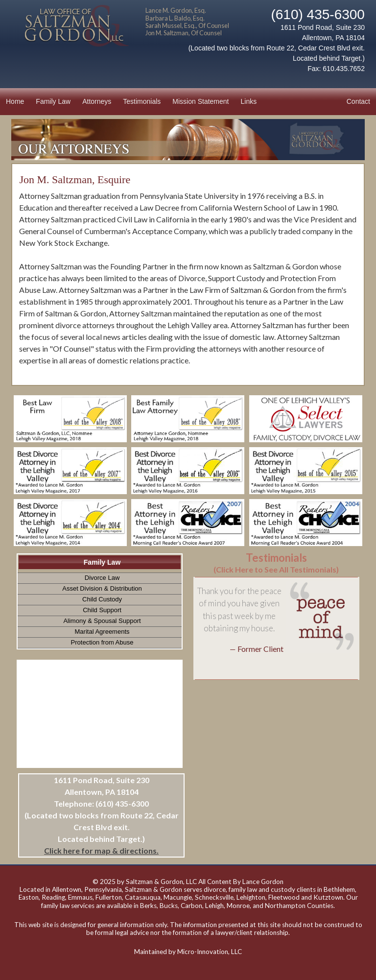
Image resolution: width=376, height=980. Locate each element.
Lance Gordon (263, 882)
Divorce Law (102, 578)
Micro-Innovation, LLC (210, 952)
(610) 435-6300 (317, 14)
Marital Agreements (102, 632)
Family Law (53, 101)
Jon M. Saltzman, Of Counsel (184, 33)
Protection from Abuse (102, 642)
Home (15, 101)
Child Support (102, 610)
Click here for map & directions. (101, 850)
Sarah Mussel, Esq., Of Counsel (187, 25)
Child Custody (102, 599)
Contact (358, 101)
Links (249, 101)
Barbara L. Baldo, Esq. (175, 18)
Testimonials (142, 101)
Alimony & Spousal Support (102, 621)
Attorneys (97, 101)
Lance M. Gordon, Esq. (176, 10)
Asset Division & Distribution (102, 588)
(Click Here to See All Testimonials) (276, 569)
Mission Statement (200, 101)
